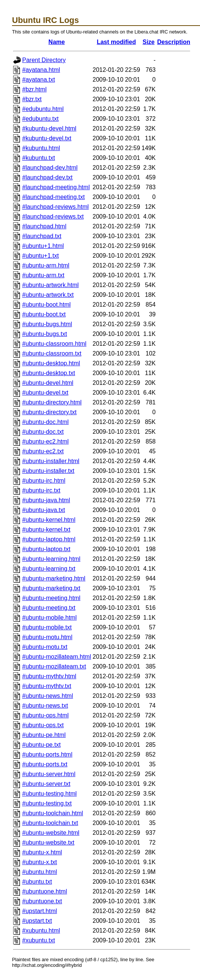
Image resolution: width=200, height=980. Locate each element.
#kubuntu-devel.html (49, 128)
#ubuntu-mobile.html (49, 618)
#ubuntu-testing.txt (47, 803)
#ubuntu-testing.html (49, 794)
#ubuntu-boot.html (46, 305)
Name (57, 42)
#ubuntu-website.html (51, 833)
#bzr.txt (32, 99)
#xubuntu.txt (39, 940)
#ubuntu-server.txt (46, 784)
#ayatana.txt (39, 80)
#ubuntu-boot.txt (44, 314)
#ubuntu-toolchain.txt (50, 823)
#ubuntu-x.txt (40, 862)
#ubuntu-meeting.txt (49, 608)
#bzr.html (34, 89)
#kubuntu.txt (39, 158)
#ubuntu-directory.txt (49, 412)
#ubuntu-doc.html (45, 422)
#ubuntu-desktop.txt (49, 373)
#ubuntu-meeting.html (51, 598)
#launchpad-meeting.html (56, 187)
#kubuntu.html (41, 148)
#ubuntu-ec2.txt (43, 451)
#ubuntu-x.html (42, 852)
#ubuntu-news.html (48, 696)
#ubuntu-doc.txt (43, 432)
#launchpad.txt (42, 236)
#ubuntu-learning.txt (49, 569)
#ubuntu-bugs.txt (45, 334)
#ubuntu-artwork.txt (48, 295)
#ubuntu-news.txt (45, 706)
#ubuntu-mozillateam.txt (54, 666)
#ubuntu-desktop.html (51, 363)
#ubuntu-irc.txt (41, 490)
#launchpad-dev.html (50, 168)
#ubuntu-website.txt (48, 842)
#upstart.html (39, 911)
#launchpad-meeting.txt (53, 197)
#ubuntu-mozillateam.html (57, 657)
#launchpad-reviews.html (55, 207)
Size (148, 42)
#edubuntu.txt (40, 119)
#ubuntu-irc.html (44, 481)
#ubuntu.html (40, 872)
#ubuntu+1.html (43, 246)
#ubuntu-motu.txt (45, 647)
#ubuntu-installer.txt (48, 471)
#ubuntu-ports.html (47, 754)
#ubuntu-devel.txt (45, 393)
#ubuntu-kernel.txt (46, 530)
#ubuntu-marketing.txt (51, 588)
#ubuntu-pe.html (44, 735)
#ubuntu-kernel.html (49, 520)
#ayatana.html (41, 70)
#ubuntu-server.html (49, 774)
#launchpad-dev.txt (47, 177)
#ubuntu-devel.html (48, 383)
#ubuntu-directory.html (52, 402)
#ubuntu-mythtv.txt (47, 686)
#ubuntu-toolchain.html (53, 813)
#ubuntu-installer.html (51, 461)
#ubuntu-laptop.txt (46, 549)
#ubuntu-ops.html (45, 715)
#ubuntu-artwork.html (50, 285)
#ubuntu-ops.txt (43, 725)
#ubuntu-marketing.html (54, 578)
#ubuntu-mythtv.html (49, 676)
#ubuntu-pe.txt (41, 745)
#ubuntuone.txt (42, 901)
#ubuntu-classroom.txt (52, 353)
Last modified (116, 42)
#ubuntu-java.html (46, 500)
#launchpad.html (44, 226)
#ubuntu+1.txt (40, 256)
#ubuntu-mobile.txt (47, 627)
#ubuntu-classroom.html (54, 344)
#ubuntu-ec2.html (45, 441)
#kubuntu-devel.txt (47, 138)
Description (174, 42)
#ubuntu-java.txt (44, 510)
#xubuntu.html (41, 931)
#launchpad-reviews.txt (53, 217)
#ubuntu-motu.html (47, 637)
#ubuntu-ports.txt (45, 764)
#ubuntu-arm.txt (43, 275)
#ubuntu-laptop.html (49, 539)
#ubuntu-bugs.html (47, 324)
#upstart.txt (37, 921)
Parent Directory (44, 60)
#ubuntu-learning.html (51, 559)
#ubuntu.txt (37, 882)
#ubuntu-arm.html (46, 265)
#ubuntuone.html (45, 891)
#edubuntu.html (43, 109)
